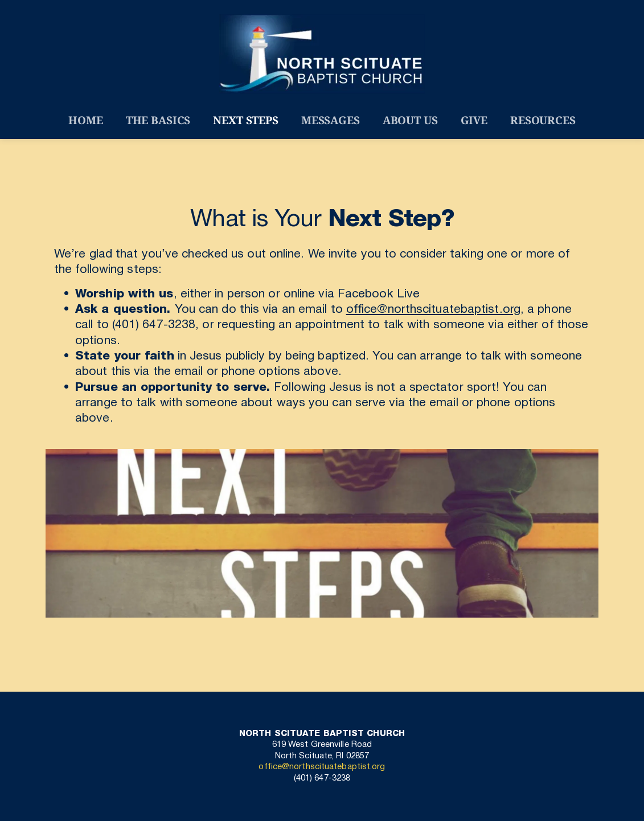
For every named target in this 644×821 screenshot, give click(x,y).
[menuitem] (85, 121)
